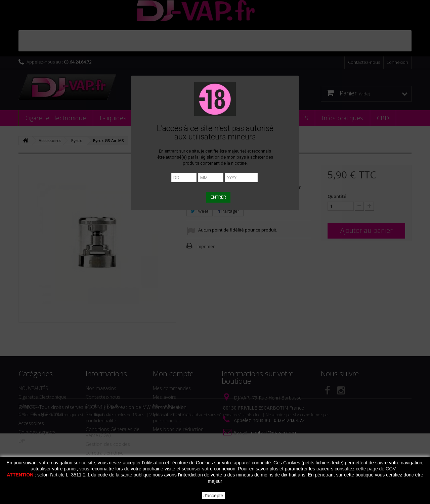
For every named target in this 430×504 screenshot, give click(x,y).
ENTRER (218, 197)
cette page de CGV (376, 469)
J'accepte (213, 496)
